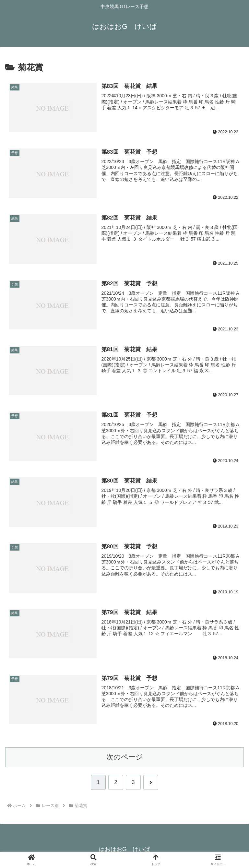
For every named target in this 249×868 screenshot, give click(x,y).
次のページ (125, 757)
